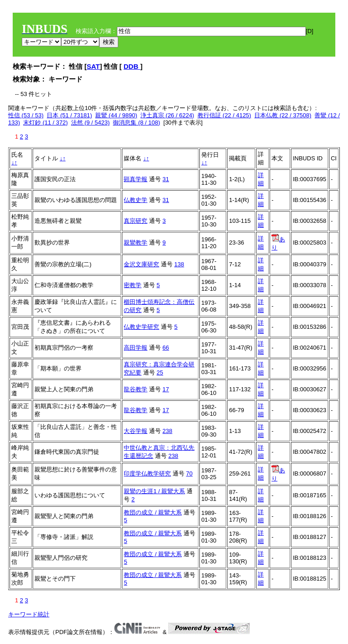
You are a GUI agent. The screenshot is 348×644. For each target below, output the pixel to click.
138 (179, 264)
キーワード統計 (29, 614)
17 (166, 389)
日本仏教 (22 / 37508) (283, 115)
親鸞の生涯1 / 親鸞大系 (154, 491)
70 (189, 473)
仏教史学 (135, 200)
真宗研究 (135, 221)
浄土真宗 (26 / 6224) (167, 115)
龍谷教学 (135, 389)
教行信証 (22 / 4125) (225, 115)
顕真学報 (135, 179)
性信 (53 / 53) (26, 115)
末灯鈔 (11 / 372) (45, 123)
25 (160, 372)
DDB (132, 66)
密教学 (133, 285)
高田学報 (135, 348)
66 (166, 348)
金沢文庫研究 (141, 264)
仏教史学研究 (141, 327)
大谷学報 (135, 431)
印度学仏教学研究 (147, 473)
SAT (93, 66)
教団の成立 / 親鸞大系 (153, 512)
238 (168, 431)
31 (166, 179)
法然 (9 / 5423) (90, 123)
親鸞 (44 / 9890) (116, 115)
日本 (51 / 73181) (69, 115)
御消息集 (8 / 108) (136, 123)
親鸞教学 (135, 243)
